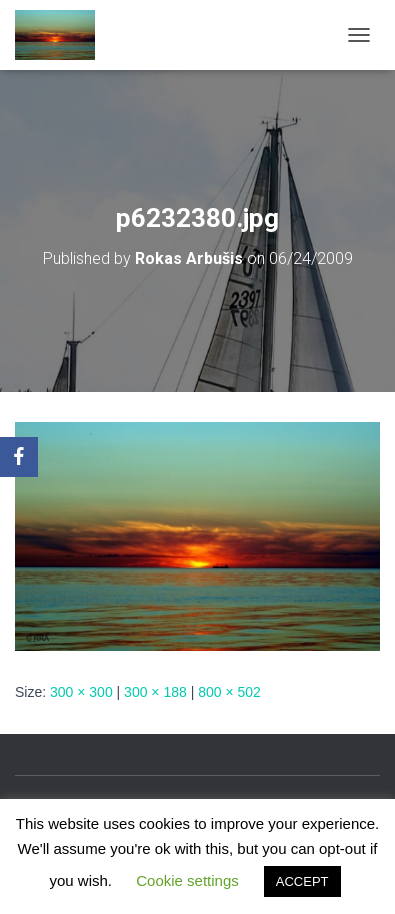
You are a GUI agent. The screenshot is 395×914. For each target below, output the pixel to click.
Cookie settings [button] (187, 880)
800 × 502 (229, 692)
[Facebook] (19, 457)
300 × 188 (155, 692)
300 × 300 (81, 692)
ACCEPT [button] (302, 881)
